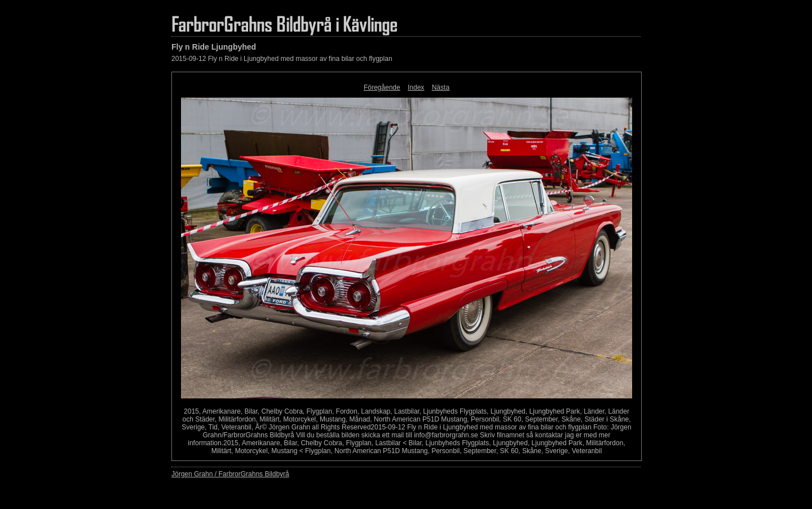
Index (416, 87)
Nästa (441, 87)
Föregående (382, 87)
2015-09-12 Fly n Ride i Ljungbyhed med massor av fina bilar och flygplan (282, 59)
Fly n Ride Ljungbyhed (214, 47)
